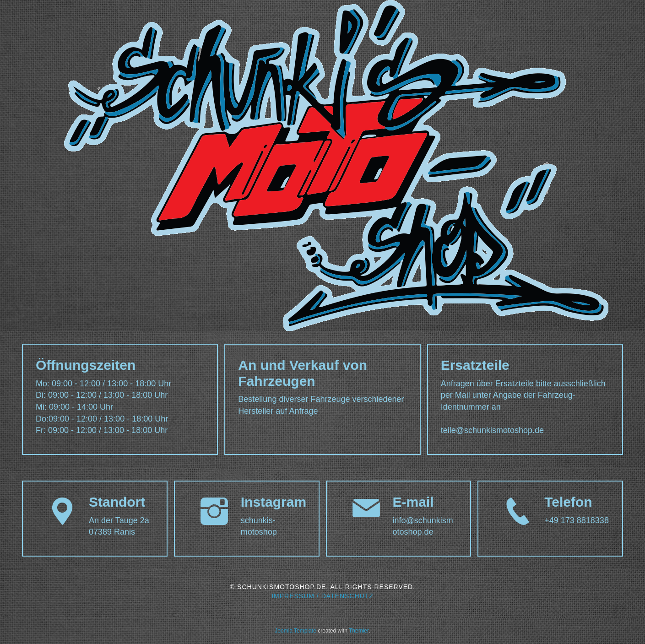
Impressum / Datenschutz (322, 596)
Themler (359, 631)
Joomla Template (295, 631)
